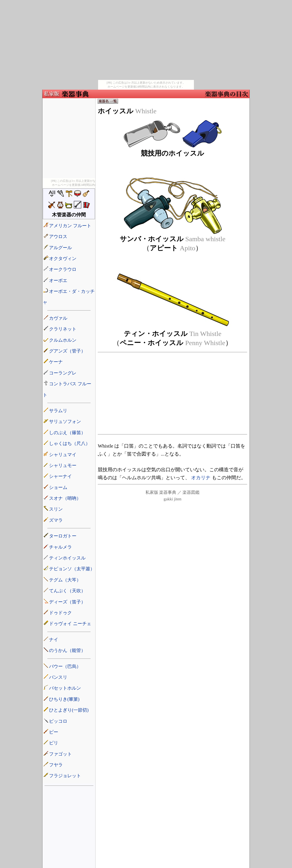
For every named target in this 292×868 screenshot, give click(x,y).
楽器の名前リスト (69, 441)
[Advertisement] (146, 40)
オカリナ (201, 478)
